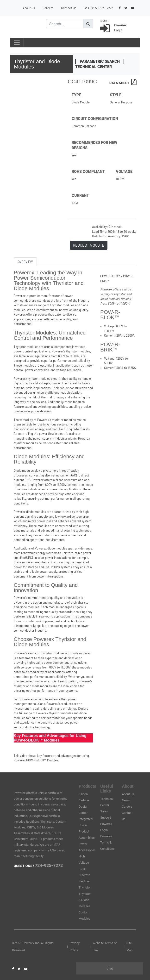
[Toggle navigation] (17, 43)
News (126, 800)
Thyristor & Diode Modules (85, 900)
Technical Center (94, 67)
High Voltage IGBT (84, 863)
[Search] (65, 24)
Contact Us (69, 8)
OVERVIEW (25, 262)
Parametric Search (100, 61)
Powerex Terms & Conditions (107, 842)
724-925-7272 (104, 8)
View (125, 236)
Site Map (129, 947)
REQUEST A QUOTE (89, 245)
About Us (29, 8)
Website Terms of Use (105, 947)
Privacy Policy (75, 947)
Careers (48, 8)
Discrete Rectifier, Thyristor (85, 881)
